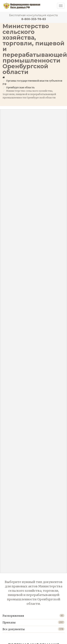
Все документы (14, 629)
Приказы (9, 622)
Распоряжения (13, 616)
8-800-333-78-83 (34, 19)
